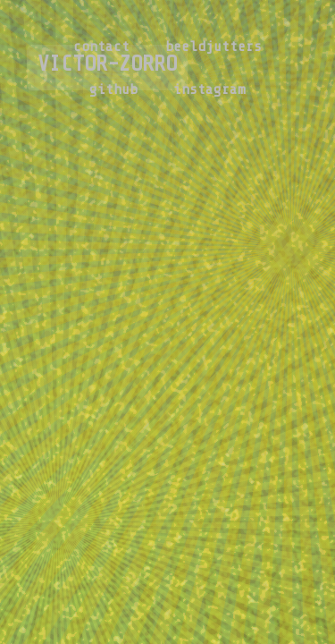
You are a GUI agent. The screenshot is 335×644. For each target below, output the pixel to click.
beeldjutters (214, 47)
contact (101, 47)
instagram (209, 89)
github (113, 89)
